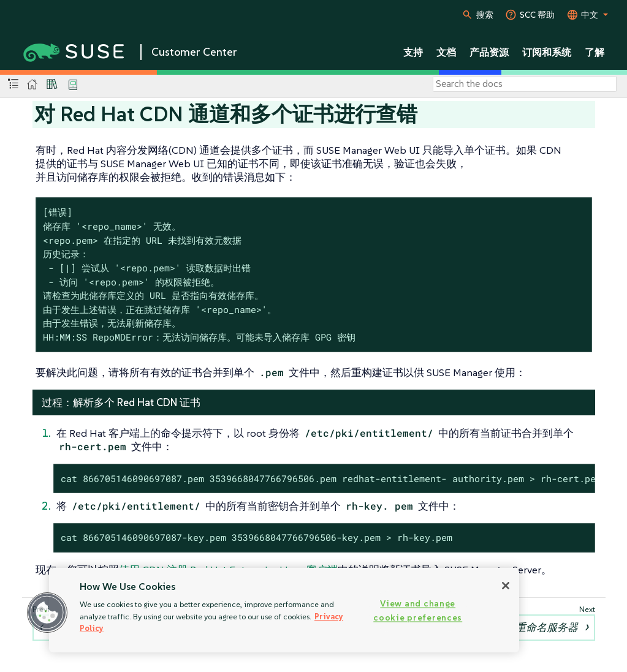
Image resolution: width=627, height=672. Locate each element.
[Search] (525, 84)
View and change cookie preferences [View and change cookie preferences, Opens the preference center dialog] (418, 610)
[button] (47, 613)
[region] (284, 610)
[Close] (506, 586)
